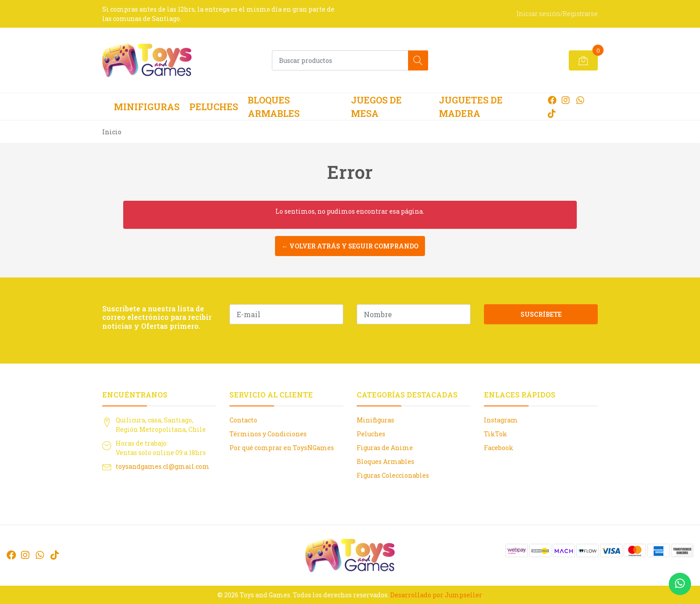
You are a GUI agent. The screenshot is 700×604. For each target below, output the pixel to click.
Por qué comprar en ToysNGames (282, 448)
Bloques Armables (274, 107)
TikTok (496, 434)
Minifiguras (147, 107)
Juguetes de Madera (471, 107)
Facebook (499, 448)
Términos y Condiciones (268, 434)
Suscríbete (541, 314)
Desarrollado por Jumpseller (436, 595)
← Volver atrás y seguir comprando (350, 246)
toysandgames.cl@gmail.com (162, 466)
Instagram (501, 420)
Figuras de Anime (385, 448)
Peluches (214, 107)
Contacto (243, 420)
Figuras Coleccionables (393, 475)
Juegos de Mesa (376, 107)
